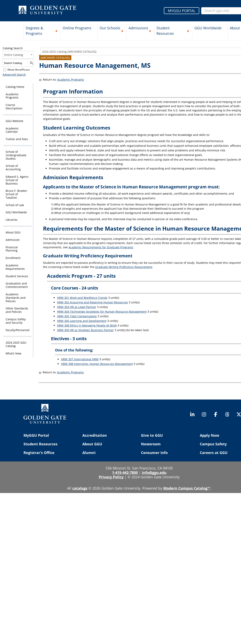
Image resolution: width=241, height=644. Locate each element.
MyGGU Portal (36, 435)
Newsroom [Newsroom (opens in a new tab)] (151, 444)
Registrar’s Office (39, 453)
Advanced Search (14, 74)
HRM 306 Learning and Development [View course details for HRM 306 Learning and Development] (82, 321)
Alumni (89, 453)
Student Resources (165, 31)
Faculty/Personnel (18, 330)
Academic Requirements (15, 267)
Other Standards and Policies (17, 310)
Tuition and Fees (17, 139)
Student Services (17, 276)
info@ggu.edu (154, 472)
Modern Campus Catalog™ (187, 488)
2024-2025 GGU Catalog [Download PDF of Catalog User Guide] (16, 344)
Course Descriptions (14, 107)
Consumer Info (154, 453)
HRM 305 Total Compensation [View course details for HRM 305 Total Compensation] (77, 316)
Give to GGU (152, 435)
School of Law (15, 205)
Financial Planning (12, 249)
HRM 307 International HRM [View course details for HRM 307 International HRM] (80, 359)
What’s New (13, 353)
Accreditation (95, 435)
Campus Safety (213, 444)
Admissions (138, 28)
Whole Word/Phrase (19, 70)
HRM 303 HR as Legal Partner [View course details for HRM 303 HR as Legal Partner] (77, 307)
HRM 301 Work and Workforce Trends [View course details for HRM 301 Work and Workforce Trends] (82, 298)
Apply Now (209, 435)
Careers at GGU (214, 453)
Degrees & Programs (34, 31)
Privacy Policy (111, 477)
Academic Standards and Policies (16, 298)
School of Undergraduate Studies (16, 155)
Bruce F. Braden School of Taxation (16, 194)
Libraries (12, 220)
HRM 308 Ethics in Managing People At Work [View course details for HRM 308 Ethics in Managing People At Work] (87, 325)
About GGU (13, 232)
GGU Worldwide (208, 28)
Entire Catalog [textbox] (14, 55)
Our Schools (110, 28)
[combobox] (18, 55)
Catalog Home (15, 87)
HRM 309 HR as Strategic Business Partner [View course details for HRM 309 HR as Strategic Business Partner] (85, 330)
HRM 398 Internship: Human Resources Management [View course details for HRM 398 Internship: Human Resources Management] (97, 364)
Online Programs (77, 28)
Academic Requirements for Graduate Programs (101, 247)
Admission (13, 240)
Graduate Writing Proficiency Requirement (124, 267)
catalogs (80, 488)
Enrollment (13, 258)
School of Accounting (13, 167)
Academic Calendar (12, 130)
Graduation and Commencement (17, 285)
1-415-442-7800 (125, 472)
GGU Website (14, 121)
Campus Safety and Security (16, 321)
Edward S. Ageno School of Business (17, 180)
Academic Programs (12, 96)
